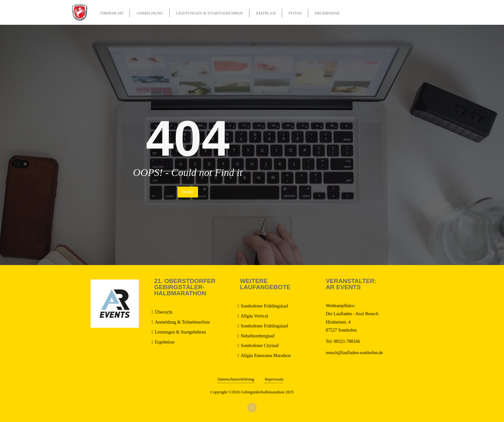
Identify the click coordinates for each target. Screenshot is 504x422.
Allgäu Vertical (254, 316)
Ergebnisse (165, 342)
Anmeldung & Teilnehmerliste (182, 322)
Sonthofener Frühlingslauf (264, 306)
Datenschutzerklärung (236, 379)
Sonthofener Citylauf (260, 346)
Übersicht (164, 312)
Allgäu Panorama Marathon (266, 356)
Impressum (274, 379)
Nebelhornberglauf (258, 336)
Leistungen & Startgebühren (180, 332)
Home (188, 192)
